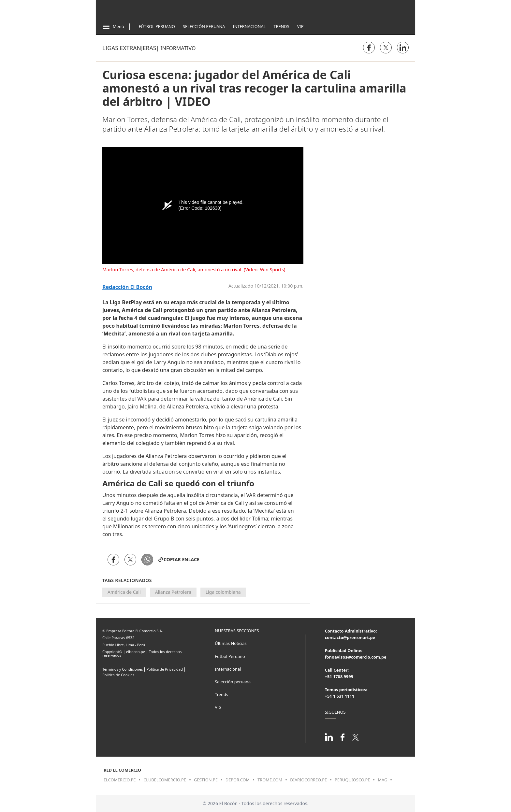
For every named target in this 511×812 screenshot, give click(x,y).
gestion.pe (206, 780)
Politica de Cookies (118, 675)
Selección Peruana (204, 26)
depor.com (238, 780)
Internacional (249, 26)
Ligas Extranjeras (129, 48)
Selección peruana (233, 682)
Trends (281, 26)
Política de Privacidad (164, 669)
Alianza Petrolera (173, 592)
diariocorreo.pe (308, 780)
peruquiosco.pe (352, 780)
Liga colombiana (223, 592)
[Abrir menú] (113, 27)
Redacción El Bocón (127, 287)
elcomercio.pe (120, 780)
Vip (300, 26)
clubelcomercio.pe (165, 780)
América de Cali (124, 592)
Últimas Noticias (231, 643)
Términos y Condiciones (123, 669)
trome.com (270, 780)
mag (382, 780)
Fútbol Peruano (157, 26)
